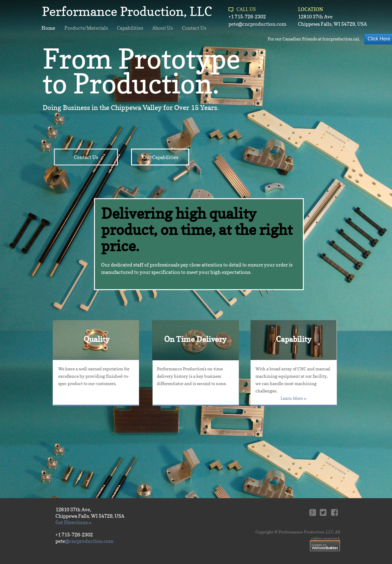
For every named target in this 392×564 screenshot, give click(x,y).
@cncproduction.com (89, 541)
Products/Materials (86, 28)
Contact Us (194, 28)
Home (48, 28)
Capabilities (130, 28)
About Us (162, 28)
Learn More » (293, 398)
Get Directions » (73, 522)
